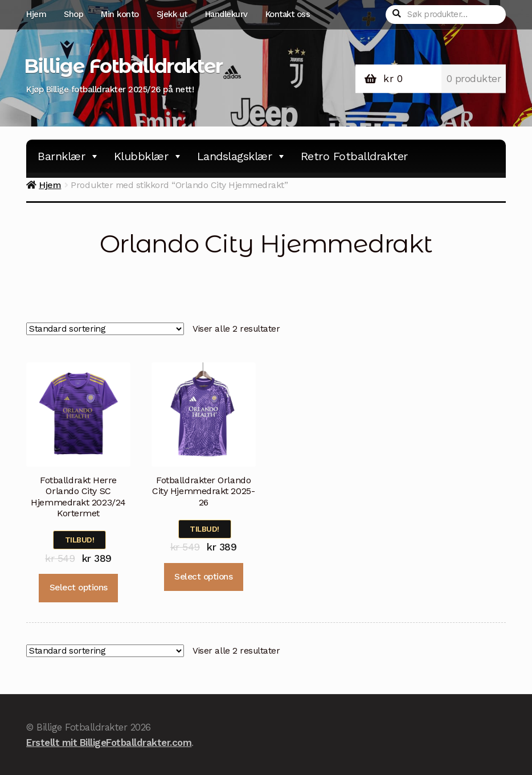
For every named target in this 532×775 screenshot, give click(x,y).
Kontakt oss (288, 14)
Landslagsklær (242, 156)
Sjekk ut (172, 14)
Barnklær (69, 156)
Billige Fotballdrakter (123, 66)
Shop (73, 14)
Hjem (36, 14)
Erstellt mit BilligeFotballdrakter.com (109, 743)
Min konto (120, 14)
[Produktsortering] (105, 329)
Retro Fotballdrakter (354, 156)
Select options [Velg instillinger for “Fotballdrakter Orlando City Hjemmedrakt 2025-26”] (203, 577)
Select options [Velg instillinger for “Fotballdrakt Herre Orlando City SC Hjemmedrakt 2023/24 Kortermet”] (79, 588)
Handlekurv (226, 14)
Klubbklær (148, 156)
